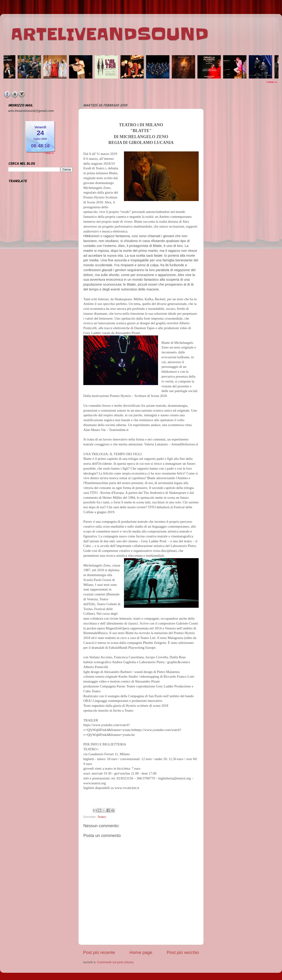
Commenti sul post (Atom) (115, 962)
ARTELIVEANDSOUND (110, 34)
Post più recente (99, 952)
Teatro (102, 817)
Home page (141, 952)
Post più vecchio (183, 952)
